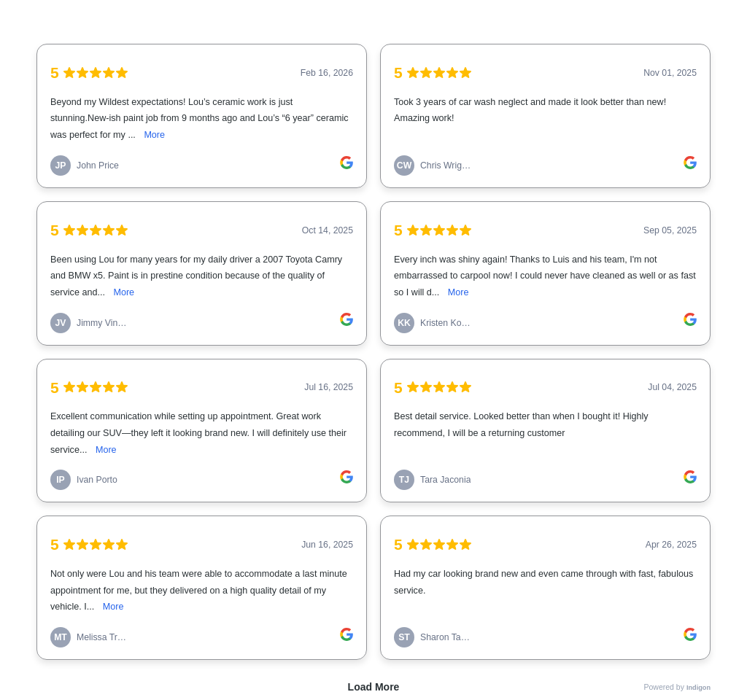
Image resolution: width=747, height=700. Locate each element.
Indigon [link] (698, 688)
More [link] (154, 135)
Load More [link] (374, 687)
